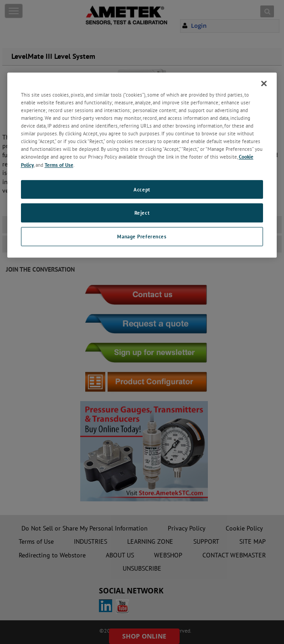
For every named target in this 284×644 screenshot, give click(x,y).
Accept (142, 189)
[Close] (264, 83)
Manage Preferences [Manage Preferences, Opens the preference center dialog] (142, 237)
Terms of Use (59, 165)
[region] (142, 165)
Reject (142, 213)
